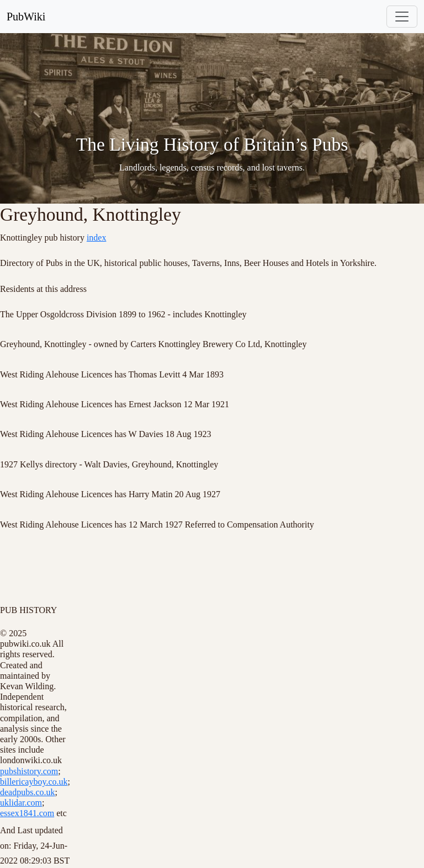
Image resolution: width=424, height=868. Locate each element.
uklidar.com (21, 803)
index (97, 238)
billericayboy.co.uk (34, 782)
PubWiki (26, 17)
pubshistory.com (29, 771)
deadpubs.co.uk (28, 792)
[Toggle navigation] (402, 17)
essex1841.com (27, 813)
